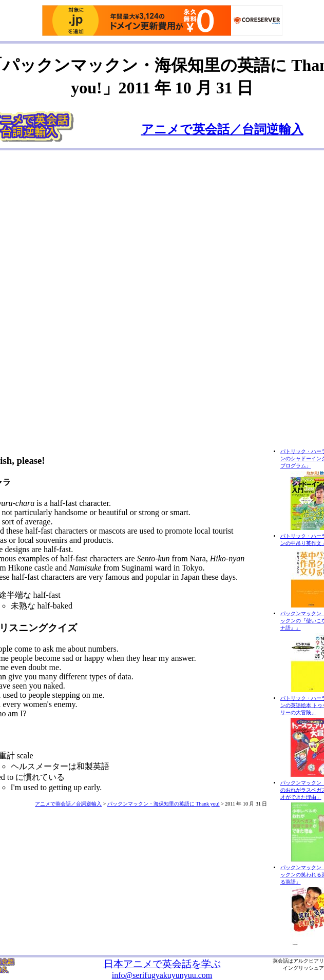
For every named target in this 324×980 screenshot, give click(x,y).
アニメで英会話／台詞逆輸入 (222, 129)
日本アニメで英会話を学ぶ (162, 964)
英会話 (280, 961)
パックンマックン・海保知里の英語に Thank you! (164, 804)
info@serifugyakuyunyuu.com (162, 975)
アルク (301, 961)
